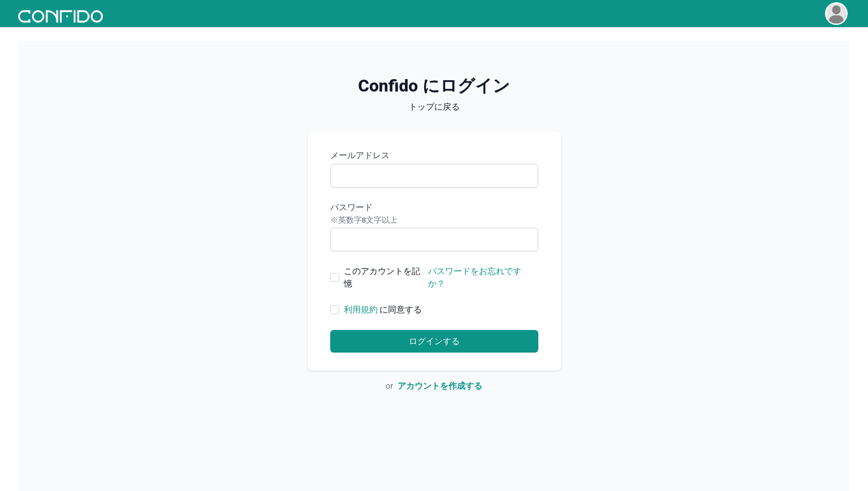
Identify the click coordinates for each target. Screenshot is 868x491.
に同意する (383, 310)
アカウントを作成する (440, 386)
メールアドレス (360, 155)
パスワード (434, 214)
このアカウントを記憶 (382, 277)
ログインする (434, 341)
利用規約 (361, 310)
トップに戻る (434, 107)
